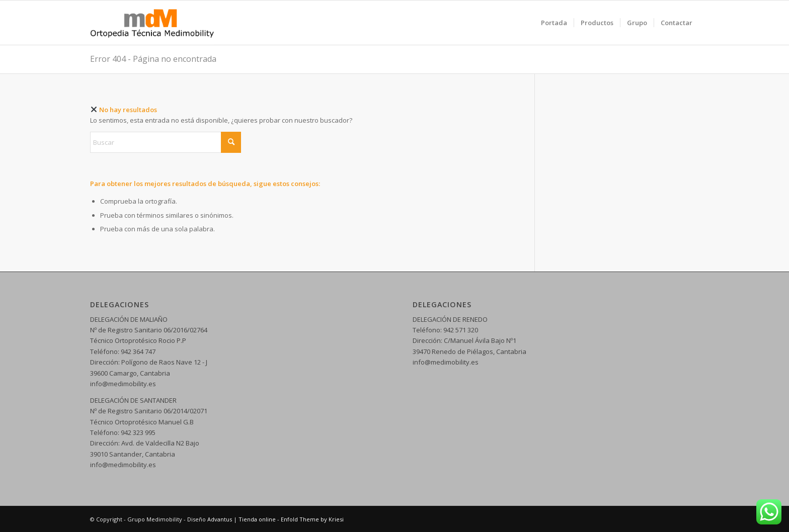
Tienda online (257, 519)
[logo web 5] (152, 23)
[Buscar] (166, 142)
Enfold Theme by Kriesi (312, 519)
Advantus (220, 519)
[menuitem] (554, 23)
